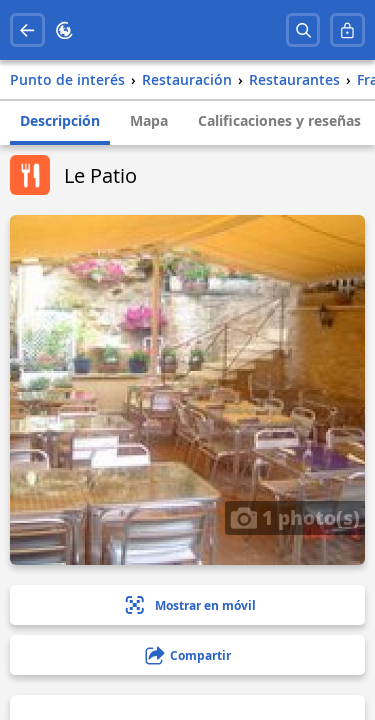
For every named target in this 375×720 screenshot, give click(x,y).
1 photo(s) (295, 517)
